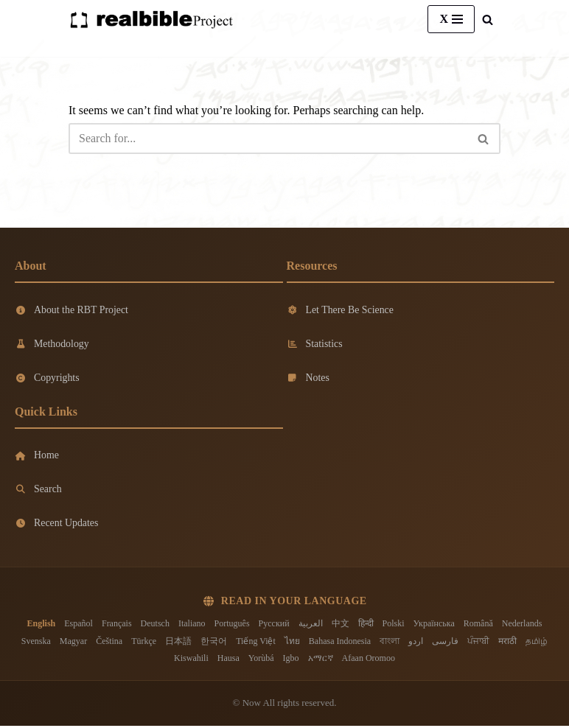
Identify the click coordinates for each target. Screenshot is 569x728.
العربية (311, 626)
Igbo (291, 660)
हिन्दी (366, 626)
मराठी (507, 643)
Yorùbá (261, 660)
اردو (416, 643)
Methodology (52, 344)
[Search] (488, 20)
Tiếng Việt (256, 643)
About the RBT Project (72, 310)
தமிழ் (537, 643)
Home (37, 456)
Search (38, 490)
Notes (308, 378)
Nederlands (522, 626)
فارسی (445, 643)
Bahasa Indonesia (340, 643)
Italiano (192, 626)
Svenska (36, 643)
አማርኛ (321, 660)
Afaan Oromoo (369, 660)
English (42, 626)
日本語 (178, 643)
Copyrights (47, 378)
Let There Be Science (341, 310)
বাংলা (390, 643)
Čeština (109, 643)
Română (478, 626)
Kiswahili (191, 660)
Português (232, 626)
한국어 (214, 643)
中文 (341, 626)
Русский (274, 626)
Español (78, 626)
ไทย (292, 643)
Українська (434, 626)
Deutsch (155, 626)
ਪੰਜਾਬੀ (478, 643)
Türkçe (144, 643)
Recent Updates (57, 525)
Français (117, 626)
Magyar (73, 643)
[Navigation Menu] (451, 19)
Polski (394, 626)
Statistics (315, 344)
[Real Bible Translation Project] (151, 20)
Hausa (228, 660)
